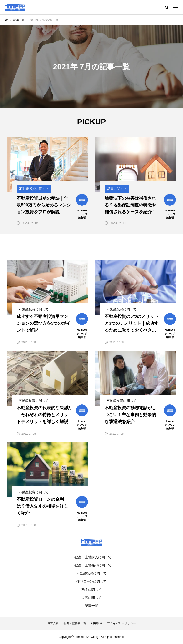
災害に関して (91, 598)
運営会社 (53, 623)
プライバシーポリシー (122, 623)
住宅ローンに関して (91, 581)
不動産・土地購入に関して (91, 557)
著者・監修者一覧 (75, 623)
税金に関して (91, 589)
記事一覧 (91, 606)
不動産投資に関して (91, 573)
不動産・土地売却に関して (91, 565)
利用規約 (97, 623)
